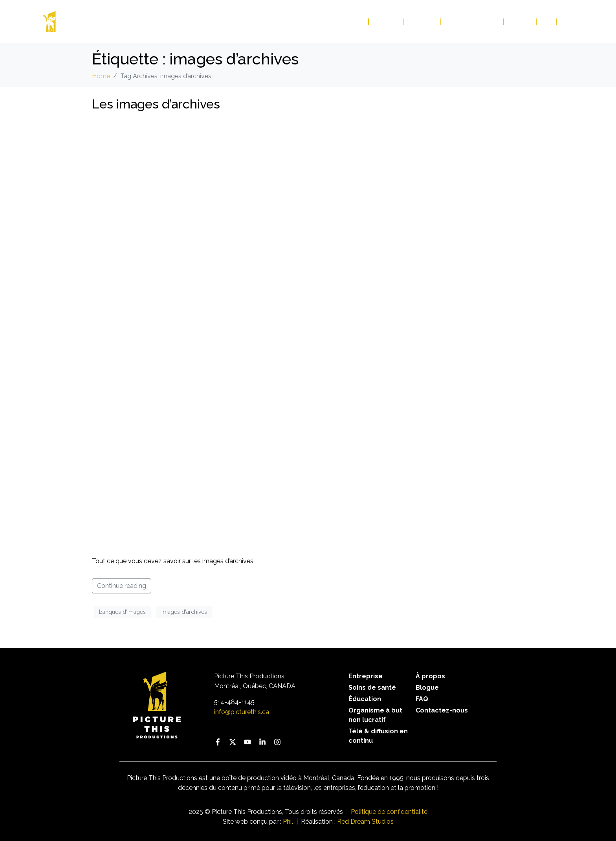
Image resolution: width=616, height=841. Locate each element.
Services (387, 22)
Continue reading (122, 586)
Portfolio (347, 22)
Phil (288, 822)
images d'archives (184, 612)
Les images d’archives (156, 104)
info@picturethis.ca (242, 712)
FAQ (547, 22)
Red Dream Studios (365, 822)
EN (565, 22)
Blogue (520, 22)
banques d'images (122, 612)
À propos (423, 22)
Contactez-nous (473, 22)
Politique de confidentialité (389, 812)
